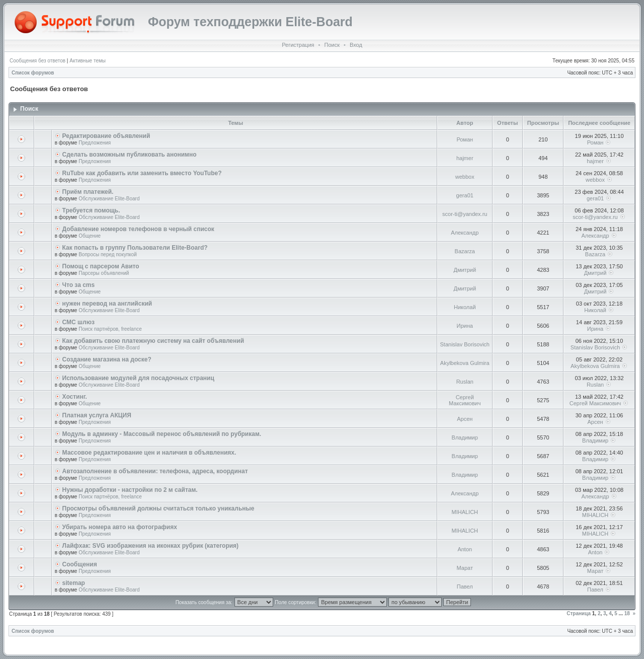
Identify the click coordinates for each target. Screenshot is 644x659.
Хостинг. (75, 397)
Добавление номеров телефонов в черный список (138, 229)
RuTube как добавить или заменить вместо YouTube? (142, 173)
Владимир (465, 437)
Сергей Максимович (465, 400)
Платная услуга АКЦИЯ (97, 415)
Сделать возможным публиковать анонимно (130, 155)
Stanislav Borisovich (465, 344)
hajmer (465, 158)
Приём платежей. (88, 192)
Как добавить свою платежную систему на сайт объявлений (153, 341)
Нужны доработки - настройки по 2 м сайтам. (130, 490)
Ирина (465, 326)
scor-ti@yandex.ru (465, 214)
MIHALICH (465, 512)
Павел (465, 587)
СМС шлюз (78, 322)
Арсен (465, 419)
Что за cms (79, 285)
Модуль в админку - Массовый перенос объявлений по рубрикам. (162, 434)
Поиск (332, 45)
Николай (465, 307)
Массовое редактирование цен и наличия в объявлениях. (149, 453)
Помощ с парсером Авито (101, 266)
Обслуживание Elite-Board (109, 199)
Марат (465, 568)
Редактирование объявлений (106, 136)
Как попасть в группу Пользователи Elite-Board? (135, 248)
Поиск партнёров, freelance (110, 329)
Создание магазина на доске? (107, 359)
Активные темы (88, 61)
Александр (465, 233)
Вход (356, 45)
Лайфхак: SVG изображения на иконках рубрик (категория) (151, 546)
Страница (579, 613)
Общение (90, 236)
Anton (465, 549)
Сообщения (80, 564)
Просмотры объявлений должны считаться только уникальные (158, 508)
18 (627, 613)
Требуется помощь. (91, 210)
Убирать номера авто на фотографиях (120, 527)
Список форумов (33, 73)
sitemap (74, 583)
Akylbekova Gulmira (465, 363)
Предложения (95, 143)
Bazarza (465, 251)
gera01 (465, 195)
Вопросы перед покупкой (108, 254)
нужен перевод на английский (107, 304)
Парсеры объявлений (104, 273)
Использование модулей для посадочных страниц (138, 378)
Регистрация (298, 45)
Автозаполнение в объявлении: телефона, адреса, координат (155, 471)
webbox (465, 177)
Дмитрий (465, 270)
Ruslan (465, 382)
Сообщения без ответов (37, 61)
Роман (465, 139)
